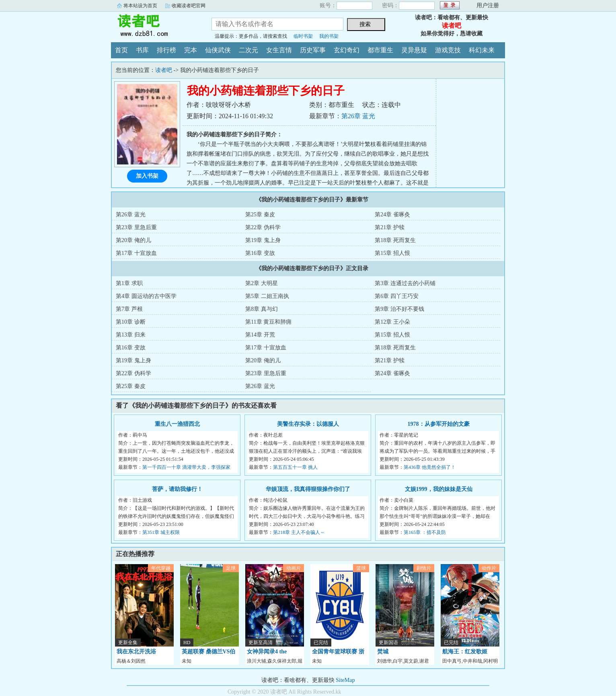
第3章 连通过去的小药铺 (405, 283)
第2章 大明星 (262, 283)
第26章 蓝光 (358, 116)
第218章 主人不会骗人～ (299, 532)
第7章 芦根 (129, 309)
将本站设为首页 (140, 6)
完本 (191, 50)
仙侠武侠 (218, 50)
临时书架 (303, 36)
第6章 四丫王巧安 (397, 296)
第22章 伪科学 (263, 227)
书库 (142, 50)
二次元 (248, 50)
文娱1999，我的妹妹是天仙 (439, 489)
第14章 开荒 (260, 335)
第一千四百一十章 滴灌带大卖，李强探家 (186, 467)
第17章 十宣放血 (136, 253)
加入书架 (147, 176)
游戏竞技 (448, 50)
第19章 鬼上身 (263, 240)
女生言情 (279, 50)
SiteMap (345, 680)
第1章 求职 (129, 283)
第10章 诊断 (131, 322)
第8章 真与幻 (262, 309)
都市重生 (380, 50)
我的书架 (329, 36)
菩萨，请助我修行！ (177, 489)
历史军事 (313, 50)
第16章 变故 (260, 253)
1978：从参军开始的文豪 (439, 424)
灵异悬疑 (414, 50)
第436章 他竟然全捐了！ (430, 467)
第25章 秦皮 (260, 215)
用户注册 (488, 5)
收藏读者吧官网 (189, 6)
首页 (121, 50)
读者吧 (155, 26)
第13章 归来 (131, 335)
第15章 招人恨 (392, 253)
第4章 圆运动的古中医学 (146, 296)
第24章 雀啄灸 (392, 215)
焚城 (383, 652)
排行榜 (166, 50)
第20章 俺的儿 (133, 240)
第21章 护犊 (390, 227)
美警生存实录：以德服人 (308, 424)
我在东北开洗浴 (136, 652)
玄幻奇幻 (347, 50)
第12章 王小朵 (392, 322)
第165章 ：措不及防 (425, 532)
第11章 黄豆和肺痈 (268, 322)
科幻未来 (482, 50)
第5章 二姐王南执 (267, 296)
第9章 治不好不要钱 (399, 309)
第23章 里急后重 (136, 227)
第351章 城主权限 (161, 532)
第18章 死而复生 (395, 240)
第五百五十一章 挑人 (295, 467)
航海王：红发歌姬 (465, 652)
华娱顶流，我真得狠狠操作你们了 (308, 489)
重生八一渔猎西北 (177, 424)
